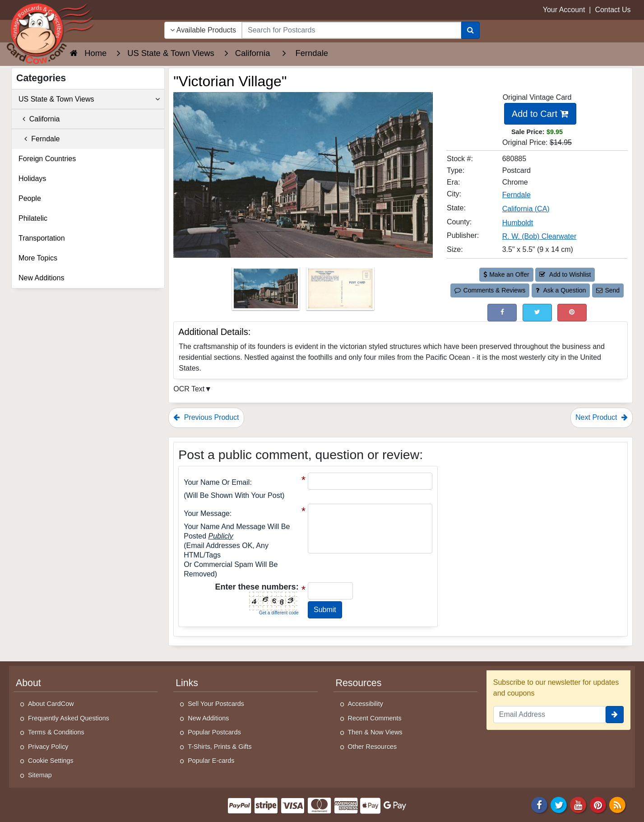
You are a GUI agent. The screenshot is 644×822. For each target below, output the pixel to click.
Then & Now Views (375, 732)
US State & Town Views (89, 99)
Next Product (602, 417)
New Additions (41, 278)
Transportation (42, 238)
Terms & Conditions (56, 732)
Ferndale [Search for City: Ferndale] (517, 195)
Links (187, 683)
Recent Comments (375, 718)
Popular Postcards (214, 732)
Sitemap (40, 775)
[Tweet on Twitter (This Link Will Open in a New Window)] (537, 313)
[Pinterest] (598, 804)
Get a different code (279, 613)
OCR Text (189, 389)
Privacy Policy (48, 747)
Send (608, 290)
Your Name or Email (217, 482)
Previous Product (206, 417)
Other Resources (373, 747)
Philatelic (33, 218)
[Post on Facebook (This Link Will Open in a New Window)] (502, 313)
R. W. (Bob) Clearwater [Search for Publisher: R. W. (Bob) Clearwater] (539, 236)
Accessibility (366, 704)
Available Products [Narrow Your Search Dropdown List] (203, 30)
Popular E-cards (211, 761)
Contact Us (613, 10)
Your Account (564, 10)
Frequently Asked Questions (69, 718)
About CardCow (51, 704)
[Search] (470, 30)
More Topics (38, 258)
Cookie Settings (51, 761)
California (39, 119)
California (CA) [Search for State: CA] (526, 209)
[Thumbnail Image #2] (340, 291)
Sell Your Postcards (216, 704)
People (30, 198)
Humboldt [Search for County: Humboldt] (518, 223)
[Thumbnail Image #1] (267, 291)
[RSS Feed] (617, 804)
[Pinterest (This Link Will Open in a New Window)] (572, 313)
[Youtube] (579, 804)
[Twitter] (559, 804)
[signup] (615, 715)
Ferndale (39, 139)
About (28, 683)
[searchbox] (352, 30)
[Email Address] (549, 715)
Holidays (32, 179)
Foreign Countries (47, 159)
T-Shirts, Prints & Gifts (220, 747)
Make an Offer (506, 274)
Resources (359, 683)
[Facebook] (539, 804)
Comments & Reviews (490, 290)
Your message (207, 513)
